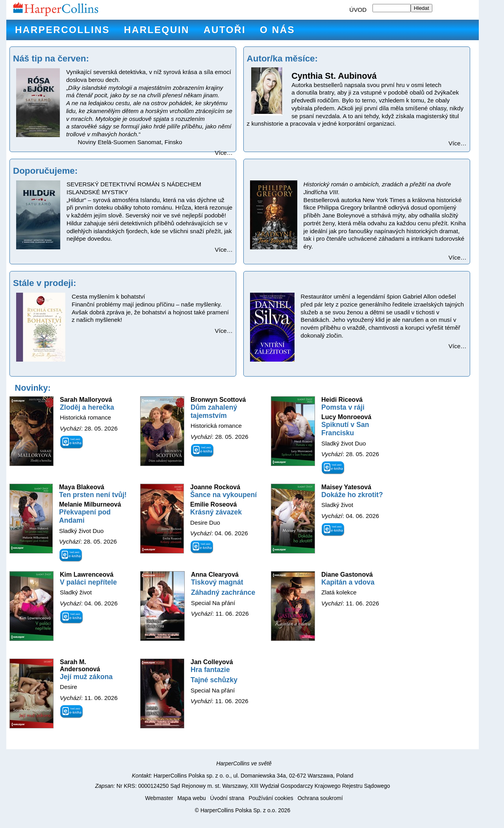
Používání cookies (271, 798)
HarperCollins (62, 30)
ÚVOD (358, 10)
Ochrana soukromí (320, 798)
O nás (277, 30)
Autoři (225, 30)
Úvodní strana (227, 798)
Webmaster (159, 798)
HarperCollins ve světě (244, 763)
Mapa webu (191, 798)
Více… (224, 153)
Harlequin (157, 30)
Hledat (422, 8)
